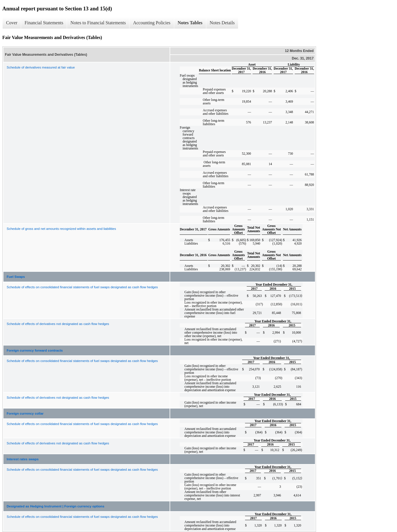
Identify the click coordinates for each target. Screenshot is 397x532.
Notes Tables (190, 23)
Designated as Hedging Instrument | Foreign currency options (55, 506)
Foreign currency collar (25, 413)
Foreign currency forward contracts (35, 350)
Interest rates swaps (23, 459)
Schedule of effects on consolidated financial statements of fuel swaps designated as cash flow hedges (82, 287)
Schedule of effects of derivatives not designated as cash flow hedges (58, 324)
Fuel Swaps (16, 277)
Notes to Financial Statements (98, 23)
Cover (12, 23)
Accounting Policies (152, 23)
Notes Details (222, 23)
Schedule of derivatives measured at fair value (41, 67)
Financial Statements (44, 23)
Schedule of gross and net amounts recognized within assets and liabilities (61, 229)
